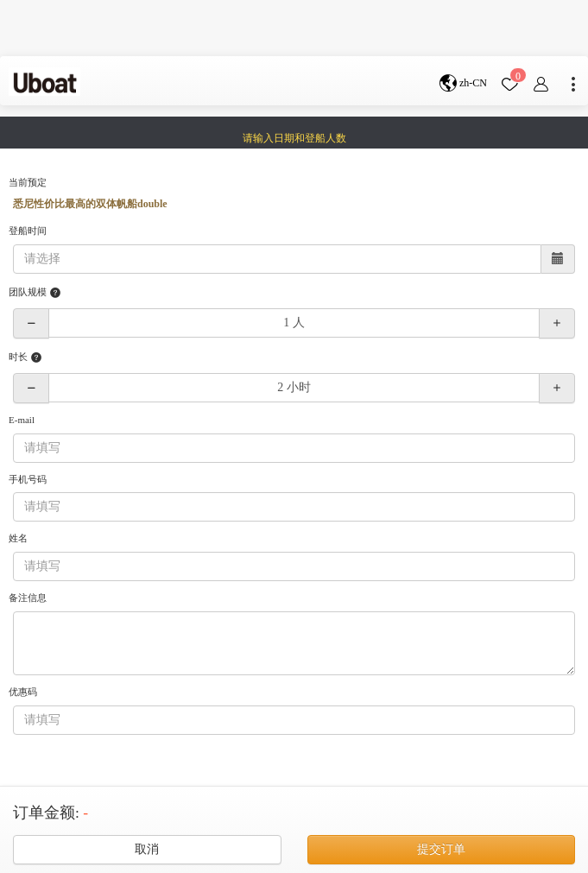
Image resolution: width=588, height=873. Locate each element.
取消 (147, 849)
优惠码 (23, 692)
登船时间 (28, 231)
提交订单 (441, 849)
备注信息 (28, 598)
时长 (25, 357)
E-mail (22, 420)
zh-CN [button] (463, 83)
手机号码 (28, 479)
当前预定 (28, 182)
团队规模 (35, 293)
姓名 (18, 538)
